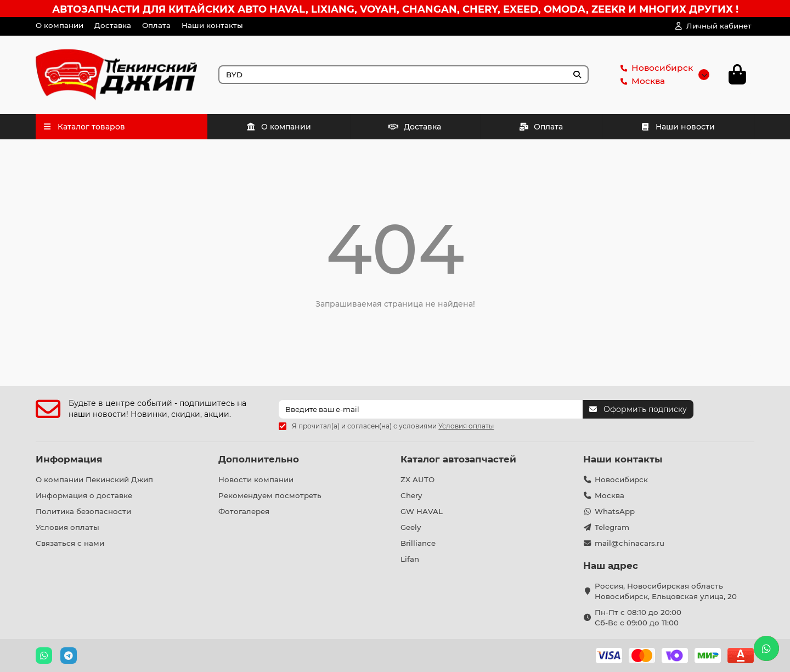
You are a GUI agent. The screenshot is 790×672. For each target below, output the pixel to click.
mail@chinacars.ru (630, 543)
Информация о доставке (84, 495)
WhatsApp (615, 511)
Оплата (156, 25)
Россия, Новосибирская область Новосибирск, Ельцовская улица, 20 (666, 591)
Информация (69, 459)
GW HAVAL (422, 511)
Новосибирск (654, 68)
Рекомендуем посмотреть (270, 495)
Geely (411, 527)
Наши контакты (212, 25)
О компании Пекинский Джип (94, 479)
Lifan (410, 559)
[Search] (404, 75)
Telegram (612, 527)
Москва (641, 81)
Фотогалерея (244, 511)
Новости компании (256, 479)
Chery (411, 495)
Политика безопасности (83, 511)
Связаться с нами (70, 543)
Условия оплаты (67, 527)
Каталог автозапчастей (458, 459)
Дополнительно (259, 459)
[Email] (431, 409)
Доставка (113, 25)
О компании (60, 25)
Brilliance (418, 543)
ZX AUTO (417, 479)
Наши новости (678, 127)
